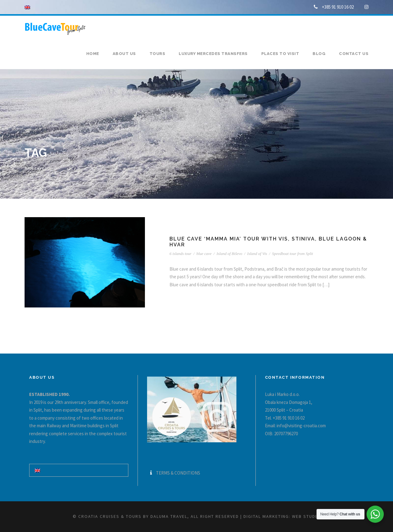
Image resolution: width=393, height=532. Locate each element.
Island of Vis (257, 254)
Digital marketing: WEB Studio (282, 516)
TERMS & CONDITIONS (178, 473)
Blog (319, 54)
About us (124, 54)
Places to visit (280, 54)
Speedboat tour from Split (293, 254)
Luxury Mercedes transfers (213, 54)
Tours (158, 54)
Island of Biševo (229, 254)
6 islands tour (181, 254)
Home (93, 54)
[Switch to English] (37, 470)
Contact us (354, 54)
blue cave (204, 254)
